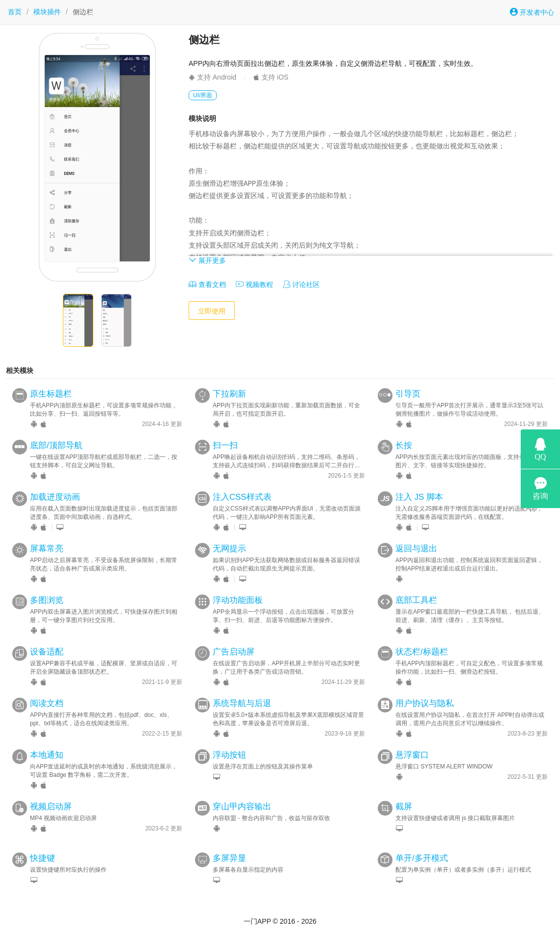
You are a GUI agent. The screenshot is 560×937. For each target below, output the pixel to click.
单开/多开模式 (422, 858)
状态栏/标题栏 (422, 652)
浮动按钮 (229, 755)
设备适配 (47, 652)
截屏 (404, 807)
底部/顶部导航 (56, 445)
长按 (404, 445)
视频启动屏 (51, 807)
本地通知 (47, 755)
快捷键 (42, 858)
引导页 (408, 394)
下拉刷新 (229, 394)
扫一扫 (225, 445)
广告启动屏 (234, 652)
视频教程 (254, 284)
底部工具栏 (416, 600)
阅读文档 (47, 703)
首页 (15, 12)
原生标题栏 (51, 394)
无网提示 (229, 549)
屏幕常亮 (47, 549)
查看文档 (207, 284)
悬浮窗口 (412, 755)
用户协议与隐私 (425, 703)
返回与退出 (416, 549)
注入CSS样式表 (242, 497)
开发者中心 (532, 12)
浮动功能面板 (238, 600)
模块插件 (47, 12)
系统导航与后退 (242, 703)
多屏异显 (229, 858)
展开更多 (207, 260)
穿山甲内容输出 (242, 807)
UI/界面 (203, 95)
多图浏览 (47, 600)
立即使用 (212, 311)
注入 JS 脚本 (419, 497)
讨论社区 (302, 284)
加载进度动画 (55, 497)
